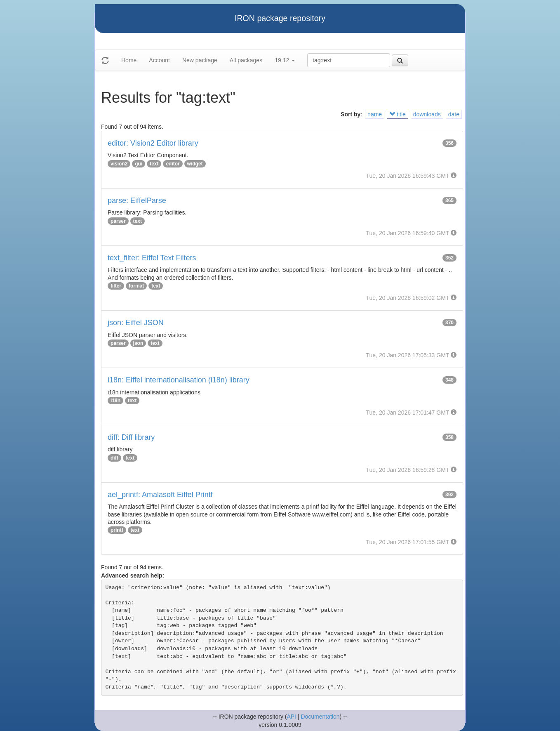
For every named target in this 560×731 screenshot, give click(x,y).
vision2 (119, 164)
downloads (427, 114)
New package (200, 60)
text (154, 164)
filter (116, 286)
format (136, 286)
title (398, 114)
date (454, 114)
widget (195, 164)
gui (139, 164)
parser (118, 221)
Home (129, 60)
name (375, 114)
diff (114, 458)
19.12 (285, 60)
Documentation (320, 717)
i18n (115, 401)
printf (117, 530)
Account (159, 60)
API (291, 717)
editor (173, 164)
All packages (246, 60)
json (138, 343)
